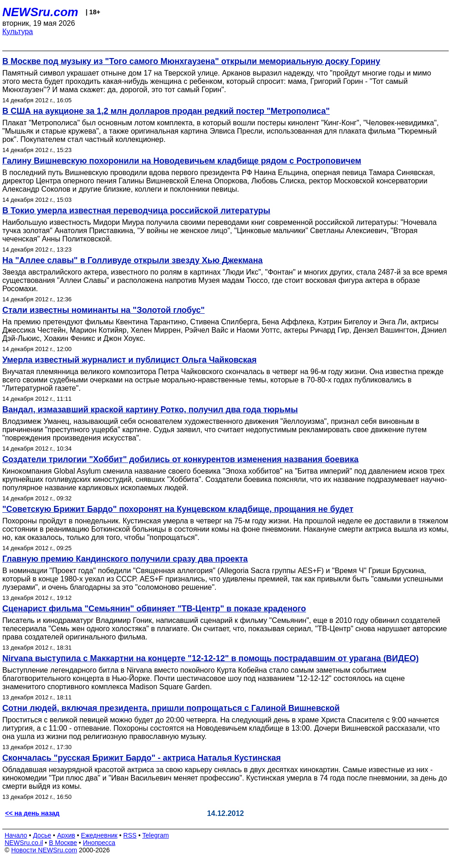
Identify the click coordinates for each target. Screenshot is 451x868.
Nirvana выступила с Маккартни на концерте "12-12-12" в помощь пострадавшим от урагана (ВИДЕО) (211, 658)
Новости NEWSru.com (44, 850)
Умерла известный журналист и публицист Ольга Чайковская (130, 360)
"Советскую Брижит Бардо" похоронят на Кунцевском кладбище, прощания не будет (178, 509)
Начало (16, 835)
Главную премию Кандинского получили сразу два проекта (125, 559)
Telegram (156, 835)
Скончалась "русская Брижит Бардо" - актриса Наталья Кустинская (142, 758)
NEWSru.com (40, 12)
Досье (42, 835)
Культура (18, 32)
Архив (66, 835)
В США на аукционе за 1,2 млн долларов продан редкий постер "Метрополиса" (166, 111)
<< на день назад (32, 813)
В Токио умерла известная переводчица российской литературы (136, 211)
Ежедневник (99, 835)
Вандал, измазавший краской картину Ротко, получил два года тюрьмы (150, 410)
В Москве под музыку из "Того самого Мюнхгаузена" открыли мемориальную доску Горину (191, 61)
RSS (130, 835)
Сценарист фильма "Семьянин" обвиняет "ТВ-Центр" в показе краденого (154, 609)
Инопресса (99, 843)
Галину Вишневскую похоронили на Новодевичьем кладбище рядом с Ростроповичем (182, 161)
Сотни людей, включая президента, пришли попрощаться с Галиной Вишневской (171, 708)
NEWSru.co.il (24, 843)
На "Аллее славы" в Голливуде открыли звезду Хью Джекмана (133, 260)
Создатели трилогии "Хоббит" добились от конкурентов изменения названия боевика (180, 459)
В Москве (63, 843)
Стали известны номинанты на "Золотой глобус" (104, 310)
